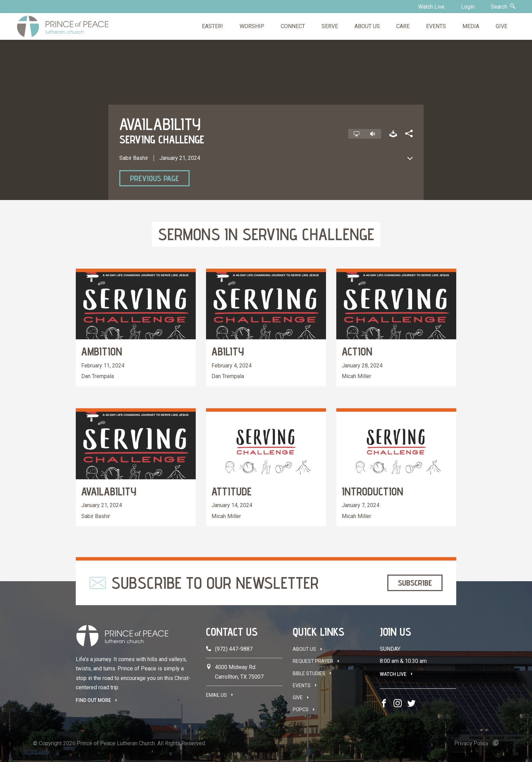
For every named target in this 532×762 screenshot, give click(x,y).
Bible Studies (309, 673)
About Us (304, 649)
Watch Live (431, 7)
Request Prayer (313, 661)
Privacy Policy (471, 743)
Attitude (232, 491)
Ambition (102, 351)
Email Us (216, 695)
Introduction (372, 491)
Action (357, 351)
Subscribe (415, 583)
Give (298, 697)
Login (468, 7)
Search (503, 7)
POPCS (301, 710)
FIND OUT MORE (93, 700)
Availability (109, 491)
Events (302, 685)
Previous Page (154, 178)
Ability (228, 351)
